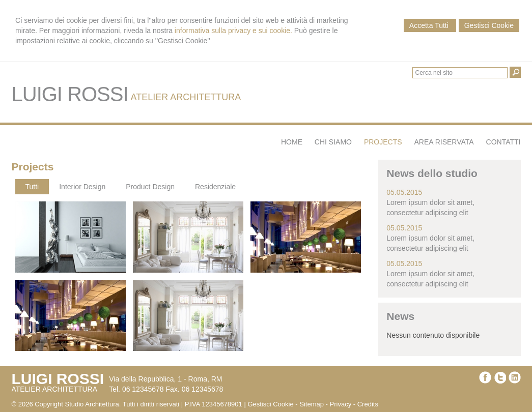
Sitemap (312, 404)
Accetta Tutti (430, 25)
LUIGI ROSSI (70, 94)
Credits (368, 404)
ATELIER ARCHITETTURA (186, 97)
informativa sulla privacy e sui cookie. (233, 31)
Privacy (341, 404)
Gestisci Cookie (489, 25)
